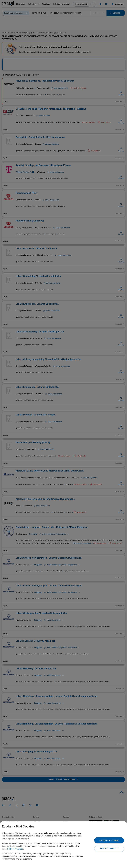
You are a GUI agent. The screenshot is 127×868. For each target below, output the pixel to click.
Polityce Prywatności (15, 849)
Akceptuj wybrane (109, 849)
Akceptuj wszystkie (109, 840)
